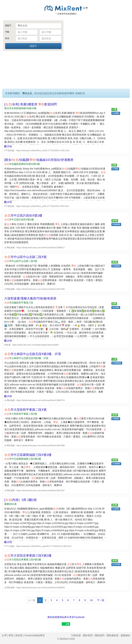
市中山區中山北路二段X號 (25, 257)
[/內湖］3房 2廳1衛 (21, 500)
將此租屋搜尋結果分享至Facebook (66, 617)
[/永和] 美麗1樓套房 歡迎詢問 (31, 104)
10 (91, 600)
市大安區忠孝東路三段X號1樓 (28, 556)
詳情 (8, 146)
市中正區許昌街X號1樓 (23, 216)
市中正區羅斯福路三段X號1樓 (28, 455)
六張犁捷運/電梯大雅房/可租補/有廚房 (30, 298)
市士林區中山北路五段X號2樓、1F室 (33, 354)
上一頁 (31, 600)
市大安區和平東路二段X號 (25, 410)
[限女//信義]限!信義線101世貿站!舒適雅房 (39, 160)
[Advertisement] (99, 46)
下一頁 (101, 600)
